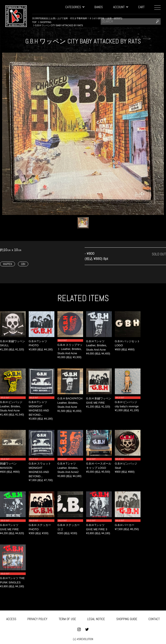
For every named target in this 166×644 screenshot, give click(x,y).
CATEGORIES (75, 7)
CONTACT (154, 618)
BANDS (99, 7)
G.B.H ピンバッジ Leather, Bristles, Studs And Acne (11, 406)
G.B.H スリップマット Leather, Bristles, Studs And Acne (70, 349)
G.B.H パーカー (125, 525)
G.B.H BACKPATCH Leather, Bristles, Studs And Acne (70, 403)
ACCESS (11, 618)
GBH (23, 264)
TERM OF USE (67, 618)
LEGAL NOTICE (96, 618)
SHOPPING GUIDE (127, 618)
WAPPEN (7, 264)
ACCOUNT (120, 7)
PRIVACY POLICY (37, 618)
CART (141, 7)
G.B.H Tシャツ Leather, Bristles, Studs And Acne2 (68, 468)
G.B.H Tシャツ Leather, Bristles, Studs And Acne (96, 345)
